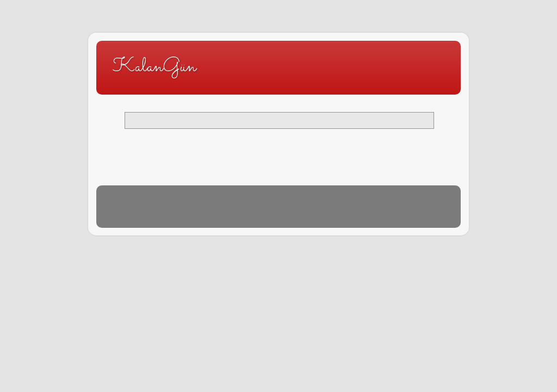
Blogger (271, 212)
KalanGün (154, 67)
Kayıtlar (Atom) (158, 169)
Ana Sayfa (278, 146)
